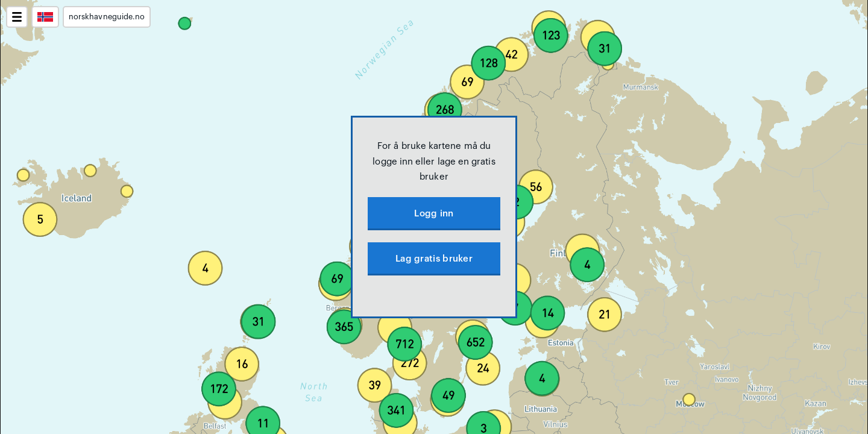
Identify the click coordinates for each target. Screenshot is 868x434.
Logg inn (434, 214)
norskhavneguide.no (107, 17)
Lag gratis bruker (434, 259)
